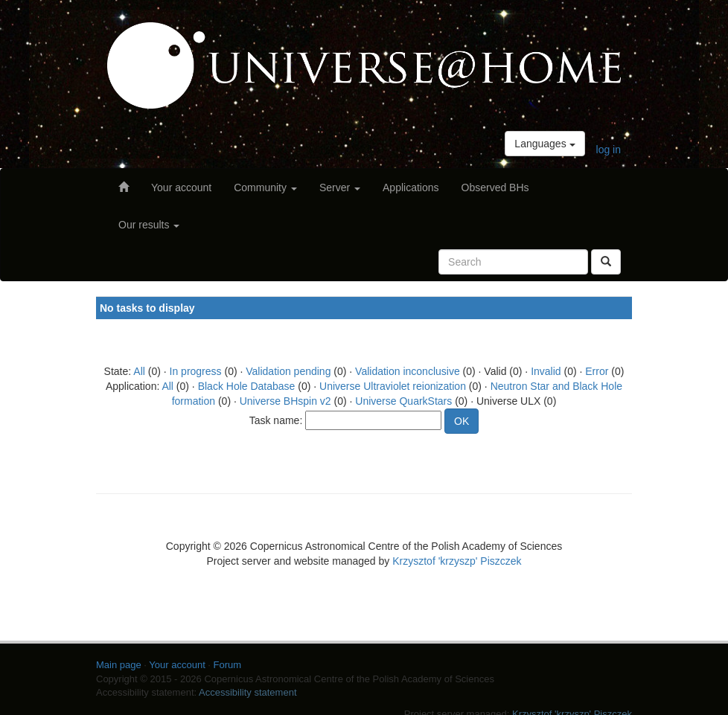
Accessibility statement (248, 692)
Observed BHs (495, 187)
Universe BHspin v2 (285, 401)
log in (609, 150)
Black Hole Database (247, 386)
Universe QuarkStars (403, 401)
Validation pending (288, 371)
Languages (545, 144)
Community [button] (265, 187)
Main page (119, 665)
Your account (181, 187)
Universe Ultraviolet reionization (393, 386)
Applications (411, 187)
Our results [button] (149, 225)
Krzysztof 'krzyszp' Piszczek (457, 561)
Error (597, 371)
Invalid (546, 371)
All (139, 371)
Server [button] (340, 187)
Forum (228, 665)
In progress (196, 371)
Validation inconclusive (408, 371)
